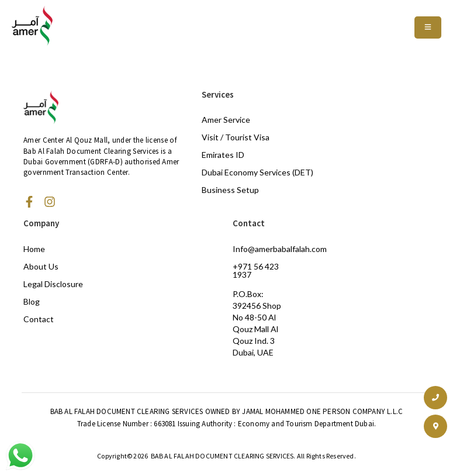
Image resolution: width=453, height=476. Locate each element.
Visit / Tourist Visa (236, 137)
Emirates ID (223, 155)
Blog (32, 301)
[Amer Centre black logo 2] (32, 26)
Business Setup (230, 190)
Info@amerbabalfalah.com (280, 249)
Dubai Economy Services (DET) (257, 172)
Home (34, 249)
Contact (39, 319)
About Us (41, 266)
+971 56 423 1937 (256, 270)
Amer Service (226, 120)
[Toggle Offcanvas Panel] (428, 27)
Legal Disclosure (53, 284)
